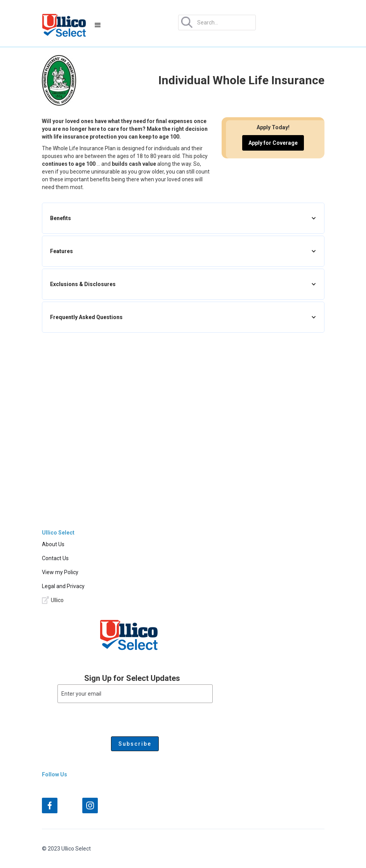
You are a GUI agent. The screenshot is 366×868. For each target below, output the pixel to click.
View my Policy (60, 572)
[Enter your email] (135, 694)
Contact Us (55, 558)
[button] (98, 25)
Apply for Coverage (273, 143)
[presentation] (116, 718)
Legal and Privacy (63, 586)
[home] (64, 25)
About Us (53, 544)
